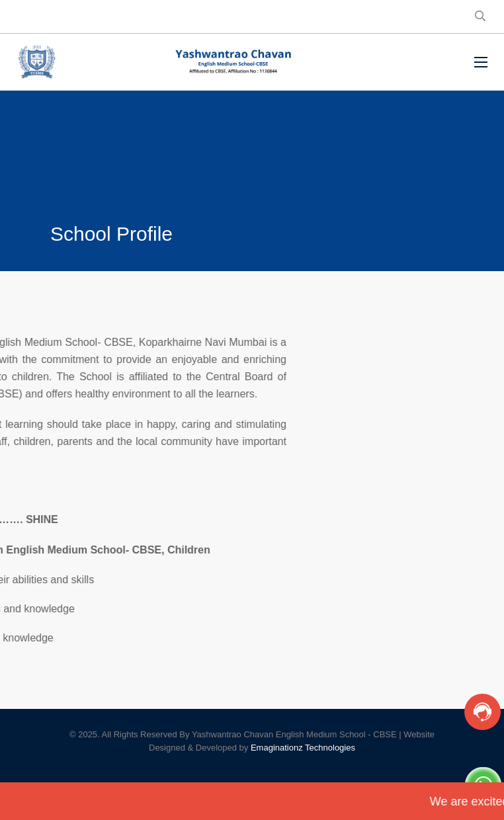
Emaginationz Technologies (303, 748)
